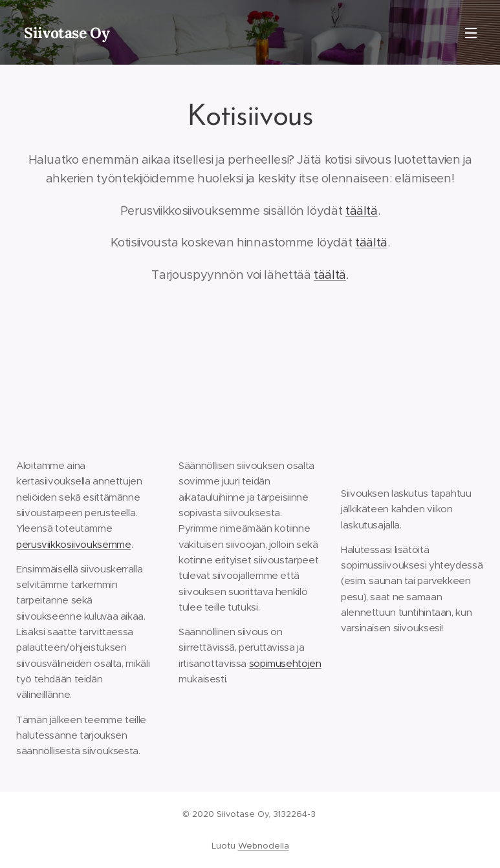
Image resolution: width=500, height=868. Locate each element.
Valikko (471, 33)
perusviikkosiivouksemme (74, 544)
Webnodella (264, 846)
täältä (362, 211)
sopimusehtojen (285, 663)
